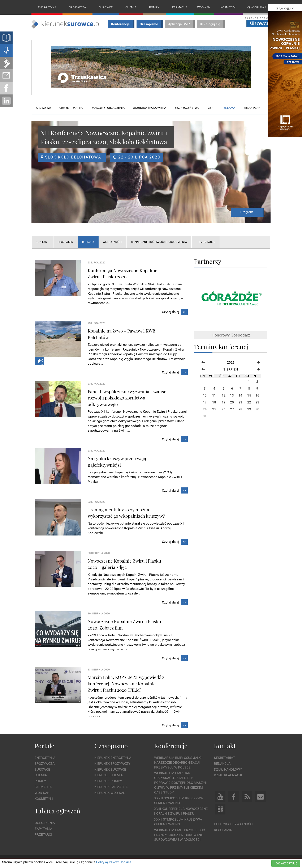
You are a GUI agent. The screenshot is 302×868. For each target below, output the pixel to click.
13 (232, 395)
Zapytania (43, 829)
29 (249, 409)
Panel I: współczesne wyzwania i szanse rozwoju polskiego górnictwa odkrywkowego (127, 398)
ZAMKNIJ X (285, 9)
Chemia (131, 7)
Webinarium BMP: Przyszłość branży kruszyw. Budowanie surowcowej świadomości (180, 835)
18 (214, 402)
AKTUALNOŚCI (113, 242)
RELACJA (88, 242)
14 (240, 395)
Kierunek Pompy (108, 781)
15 (249, 395)
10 (205, 395)
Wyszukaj (257, 7)
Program (247, 212)
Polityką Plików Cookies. (114, 862)
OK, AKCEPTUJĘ (286, 863)
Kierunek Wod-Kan (110, 793)
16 (257, 395)
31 (205, 416)
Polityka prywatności (234, 824)
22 (249, 402)
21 (240, 402)
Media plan (252, 108)
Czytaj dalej (175, 312)
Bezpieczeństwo (187, 108)
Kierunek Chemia (109, 775)
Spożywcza (77, 7)
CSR (211, 108)
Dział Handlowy (228, 769)
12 (224, 395)
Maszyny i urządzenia (108, 108)
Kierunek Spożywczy (112, 764)
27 (232, 409)
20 (232, 402)
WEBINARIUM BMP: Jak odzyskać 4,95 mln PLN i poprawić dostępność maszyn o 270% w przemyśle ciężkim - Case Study (181, 783)
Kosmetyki (228, 7)
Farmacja (180, 7)
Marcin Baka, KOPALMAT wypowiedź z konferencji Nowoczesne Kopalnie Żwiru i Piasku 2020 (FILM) (126, 684)
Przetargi (43, 835)
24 (205, 409)
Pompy (154, 7)
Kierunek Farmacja (111, 787)
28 (240, 409)
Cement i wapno (71, 108)
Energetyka (47, 7)
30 (257, 409)
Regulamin (66, 242)
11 (214, 395)
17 (205, 402)
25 (214, 409)
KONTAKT (42, 242)
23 (257, 402)
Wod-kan (204, 7)
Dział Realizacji (228, 775)
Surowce (106, 7)
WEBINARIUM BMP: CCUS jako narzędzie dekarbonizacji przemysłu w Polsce (178, 763)
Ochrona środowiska (150, 108)
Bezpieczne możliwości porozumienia (159, 242)
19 (224, 402)
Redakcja (222, 764)
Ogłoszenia (45, 823)
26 (224, 409)
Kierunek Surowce (110, 769)
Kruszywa (43, 108)
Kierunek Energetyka (113, 758)
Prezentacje (206, 242)
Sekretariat (224, 758)
